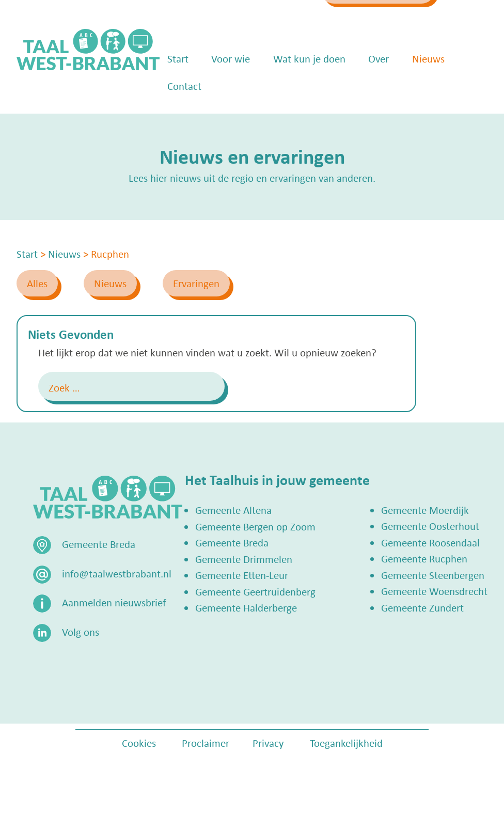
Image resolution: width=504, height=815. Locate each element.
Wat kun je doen (309, 88)
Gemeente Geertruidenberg (255, 591)
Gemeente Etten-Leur (242, 575)
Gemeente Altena (233, 510)
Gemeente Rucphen (424, 558)
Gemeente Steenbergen (433, 575)
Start (178, 88)
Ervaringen (196, 283)
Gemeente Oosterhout (430, 526)
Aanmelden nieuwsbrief (114, 602)
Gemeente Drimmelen (244, 559)
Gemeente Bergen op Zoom (255, 526)
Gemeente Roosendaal (430, 542)
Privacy (268, 743)
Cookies (139, 743)
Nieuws (428, 88)
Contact (184, 115)
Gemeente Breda (232, 542)
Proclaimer (206, 743)
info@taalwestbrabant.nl (252, 19)
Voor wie (231, 88)
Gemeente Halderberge (246, 607)
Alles (37, 283)
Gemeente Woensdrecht (434, 591)
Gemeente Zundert (422, 607)
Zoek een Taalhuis (386, 19)
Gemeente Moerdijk (425, 510)
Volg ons (81, 632)
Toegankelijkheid (346, 743)
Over (379, 88)
